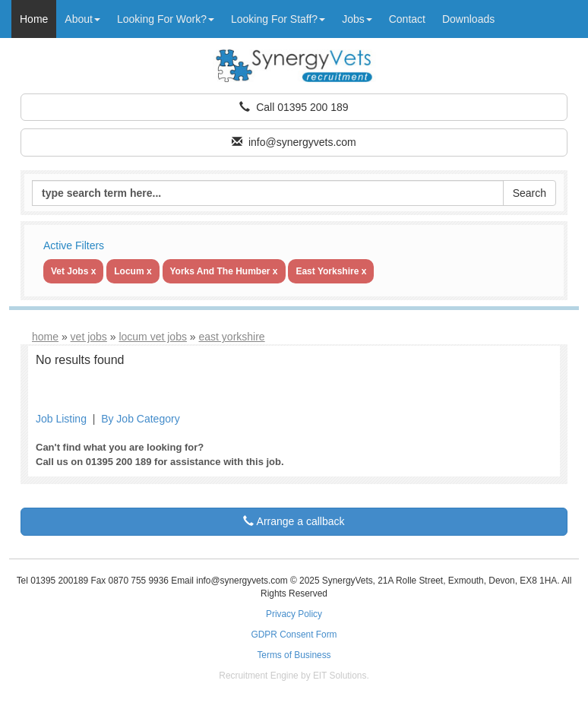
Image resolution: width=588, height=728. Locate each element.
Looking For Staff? (278, 19)
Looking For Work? (166, 19)
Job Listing (61, 419)
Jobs (357, 19)
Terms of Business (294, 655)
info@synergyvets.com (294, 142)
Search (530, 193)
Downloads (468, 19)
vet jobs (89, 337)
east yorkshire (232, 337)
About (82, 19)
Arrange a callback (294, 521)
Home (34, 19)
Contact (407, 19)
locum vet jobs (152, 337)
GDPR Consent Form (294, 635)
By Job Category (141, 419)
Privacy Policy (294, 614)
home (45, 337)
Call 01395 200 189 (294, 107)
